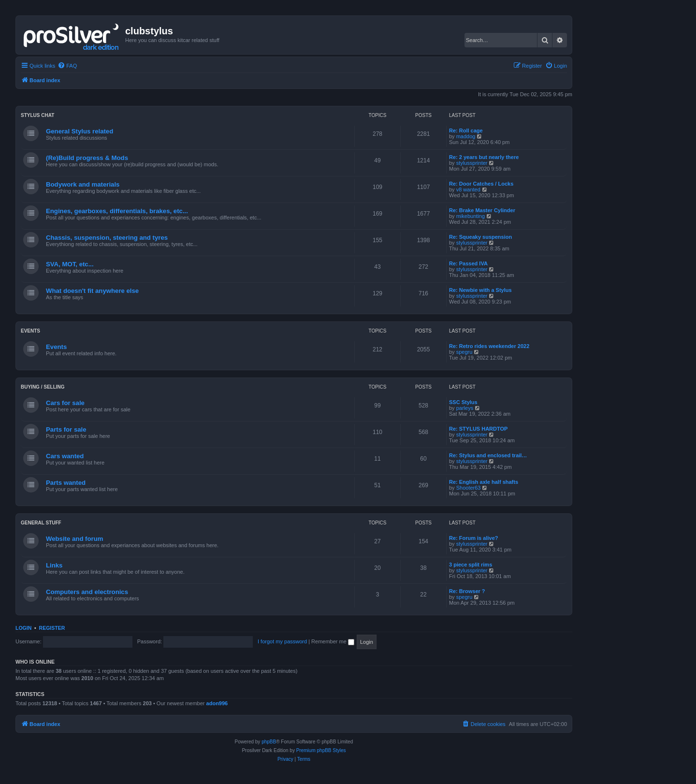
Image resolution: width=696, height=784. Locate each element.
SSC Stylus (463, 402)
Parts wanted (66, 483)
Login (23, 628)
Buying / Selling (43, 387)
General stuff (41, 523)
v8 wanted (468, 189)
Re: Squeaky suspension (480, 237)
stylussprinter (472, 163)
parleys (465, 408)
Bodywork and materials (83, 184)
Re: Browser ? (467, 591)
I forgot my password (282, 641)
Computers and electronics (87, 592)
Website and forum (74, 539)
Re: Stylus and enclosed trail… (488, 455)
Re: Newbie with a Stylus (480, 290)
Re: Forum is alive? (473, 538)
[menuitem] (67, 66)
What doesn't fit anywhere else (92, 291)
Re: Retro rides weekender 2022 (489, 346)
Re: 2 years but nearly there (484, 157)
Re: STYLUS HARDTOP (478, 429)
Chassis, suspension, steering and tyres (107, 238)
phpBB (269, 742)
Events (30, 331)
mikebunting (471, 216)
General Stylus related (80, 131)
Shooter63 (469, 488)
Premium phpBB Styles (321, 750)
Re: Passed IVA (468, 263)
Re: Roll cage (466, 131)
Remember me (333, 641)
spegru (464, 352)
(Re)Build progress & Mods (87, 158)
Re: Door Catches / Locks (481, 184)
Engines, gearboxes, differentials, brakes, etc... (117, 211)
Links (54, 565)
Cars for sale (65, 403)
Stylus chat (37, 115)
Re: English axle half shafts (484, 482)
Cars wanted (65, 456)
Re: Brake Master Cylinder (482, 210)
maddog (466, 136)
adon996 (217, 703)
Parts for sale (66, 429)
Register (52, 628)
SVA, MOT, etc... (70, 264)
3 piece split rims (471, 565)
